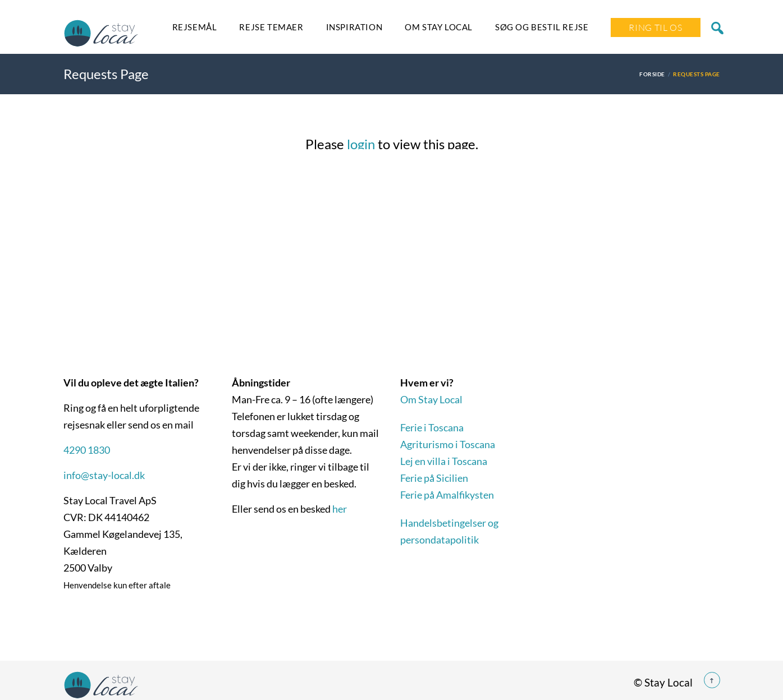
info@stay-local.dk (104, 475)
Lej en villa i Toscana (444, 461)
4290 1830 (87, 450)
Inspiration (354, 27)
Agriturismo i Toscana (448, 444)
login (361, 144)
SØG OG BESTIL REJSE (542, 27)
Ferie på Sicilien (434, 478)
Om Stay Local (439, 27)
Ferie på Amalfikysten (447, 495)
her (340, 509)
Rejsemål (195, 27)
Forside (652, 74)
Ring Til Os (655, 27)
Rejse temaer (271, 27)
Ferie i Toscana (432, 427)
